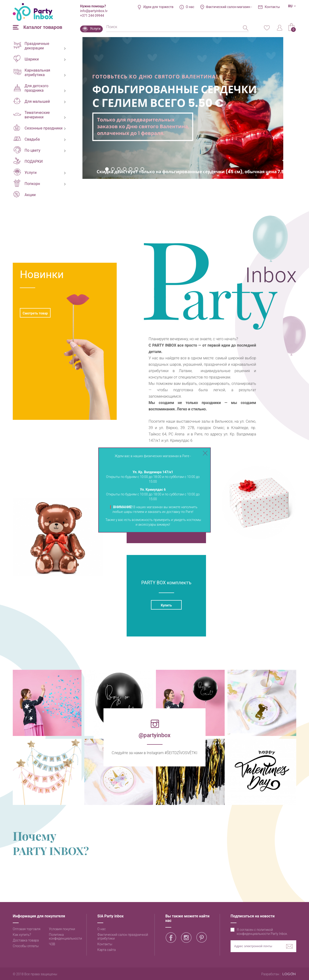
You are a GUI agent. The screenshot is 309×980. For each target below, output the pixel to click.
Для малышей (32, 101)
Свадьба (27, 139)
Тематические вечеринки (32, 115)
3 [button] (119, 169)
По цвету (27, 150)
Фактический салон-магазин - (229, 7)
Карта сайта (107, 950)
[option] (183, 108)
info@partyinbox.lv (94, 11)
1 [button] (107, 169)
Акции (25, 194)
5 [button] (131, 169)
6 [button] (136, 169)
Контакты (272, 7)
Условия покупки (62, 929)
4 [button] (125, 169)
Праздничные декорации (31, 46)
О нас (190, 7)
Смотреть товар (35, 313)
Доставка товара (26, 940)
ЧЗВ (52, 944)
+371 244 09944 (92, 16)
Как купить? (22, 935)
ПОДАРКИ (28, 161)
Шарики (26, 59)
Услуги (95, 29)
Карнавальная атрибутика (32, 73)
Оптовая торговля (27, 929)
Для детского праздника (31, 88)
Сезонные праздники (38, 128)
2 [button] (113, 169)
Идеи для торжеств (159, 7)
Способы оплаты (26, 946)
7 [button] (142, 169)
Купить (166, 605)
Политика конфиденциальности (65, 937)
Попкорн (27, 183)
